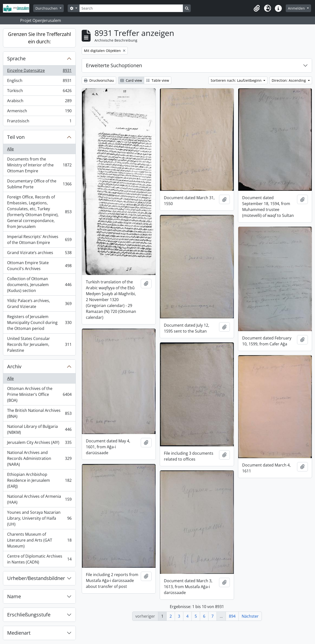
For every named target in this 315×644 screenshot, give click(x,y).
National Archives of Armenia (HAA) (39, 499)
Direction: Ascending (289, 80)
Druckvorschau (99, 80)
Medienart (19, 633)
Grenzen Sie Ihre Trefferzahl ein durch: (39, 38)
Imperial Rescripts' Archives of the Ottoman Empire (39, 240)
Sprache (16, 58)
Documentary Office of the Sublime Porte (39, 184)
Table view (158, 80)
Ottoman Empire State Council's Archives (39, 266)
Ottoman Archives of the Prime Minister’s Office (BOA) (39, 394)
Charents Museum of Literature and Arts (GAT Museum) (39, 540)
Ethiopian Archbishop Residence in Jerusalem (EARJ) (39, 480)
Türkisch (39, 92)
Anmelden (297, 8)
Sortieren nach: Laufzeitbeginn (237, 80)
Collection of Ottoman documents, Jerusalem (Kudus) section (39, 285)
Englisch (39, 82)
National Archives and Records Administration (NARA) (39, 458)
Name (14, 596)
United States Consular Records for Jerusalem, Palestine (39, 344)
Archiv (14, 366)
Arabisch (39, 102)
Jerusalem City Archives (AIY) (39, 443)
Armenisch (39, 112)
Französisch (39, 122)
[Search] (131, 8)
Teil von (16, 137)
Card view (131, 80)
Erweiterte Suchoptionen (114, 65)
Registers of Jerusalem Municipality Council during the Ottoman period (39, 322)
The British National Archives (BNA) (39, 413)
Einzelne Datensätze (39, 72)
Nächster (250, 616)
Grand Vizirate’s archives (39, 254)
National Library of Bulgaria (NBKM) (39, 429)
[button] (257, 8)
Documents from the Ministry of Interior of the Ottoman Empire (39, 165)
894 (232, 616)
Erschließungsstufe (29, 615)
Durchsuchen (47, 8)
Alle (10, 149)
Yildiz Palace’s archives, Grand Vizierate (39, 304)
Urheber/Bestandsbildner (36, 578)
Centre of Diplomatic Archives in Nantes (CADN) (39, 559)
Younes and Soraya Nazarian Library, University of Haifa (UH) (39, 518)
